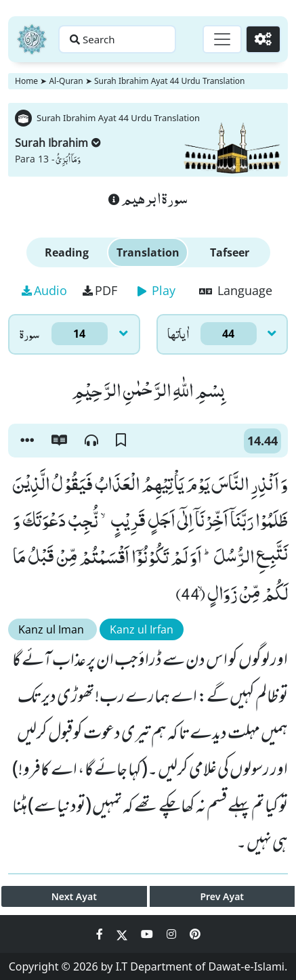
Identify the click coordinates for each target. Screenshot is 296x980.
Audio (44, 290)
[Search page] (117, 39)
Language (236, 290)
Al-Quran (66, 81)
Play (156, 290)
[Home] (32, 39)
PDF (100, 290)
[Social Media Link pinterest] (195, 934)
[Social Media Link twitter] (123, 934)
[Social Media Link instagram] (173, 934)
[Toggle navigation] (222, 39)
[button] (27, 441)
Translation (148, 252)
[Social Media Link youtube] (148, 934)
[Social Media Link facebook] (101, 934)
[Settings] (263, 39)
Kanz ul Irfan (142, 629)
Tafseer (230, 252)
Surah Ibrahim (58, 143)
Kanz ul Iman (52, 629)
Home (26, 81)
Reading (67, 252)
